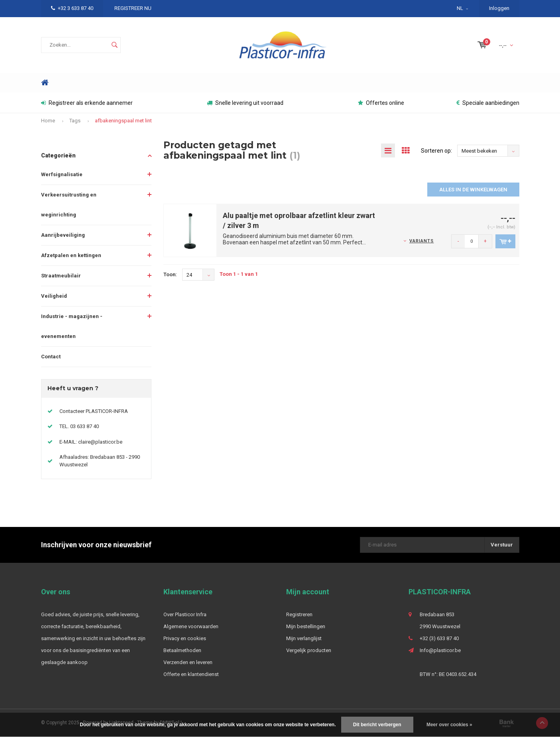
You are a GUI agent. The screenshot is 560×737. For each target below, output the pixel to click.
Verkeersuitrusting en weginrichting (69, 205)
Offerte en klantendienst (191, 674)
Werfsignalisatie (62, 174)
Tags (75, 121)
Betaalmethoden (182, 650)
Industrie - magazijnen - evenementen (72, 326)
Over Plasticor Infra (185, 614)
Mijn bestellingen (306, 626)
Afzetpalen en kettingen (71, 255)
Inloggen (499, 8)
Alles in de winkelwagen (473, 190)
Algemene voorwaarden (191, 626)
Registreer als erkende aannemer (87, 103)
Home (45, 83)
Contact (51, 357)
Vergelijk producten (309, 650)
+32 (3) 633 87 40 (439, 638)
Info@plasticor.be (440, 650)
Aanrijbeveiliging (63, 235)
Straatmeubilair (61, 276)
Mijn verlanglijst (304, 638)
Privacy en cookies (185, 638)
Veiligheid (54, 296)
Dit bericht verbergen (377, 725)
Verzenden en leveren (188, 662)
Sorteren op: (436, 151)
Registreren (299, 614)
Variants (422, 241)
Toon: (170, 274)
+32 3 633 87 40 (72, 8)
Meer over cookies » (449, 725)
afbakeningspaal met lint (123, 121)
